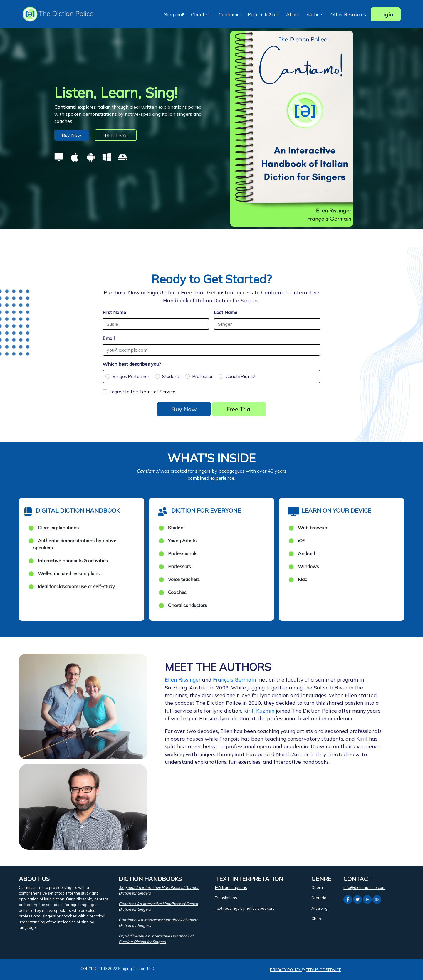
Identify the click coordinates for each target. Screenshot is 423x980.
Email (109, 338)
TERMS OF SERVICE (324, 970)
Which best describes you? (132, 364)
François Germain (234, 679)
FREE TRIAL (116, 135)
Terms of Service (157, 392)
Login (386, 14)
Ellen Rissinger (183, 679)
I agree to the (142, 392)
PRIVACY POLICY (286, 970)
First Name (114, 312)
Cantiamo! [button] (230, 14)
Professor (202, 376)
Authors (315, 14)
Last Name (226, 312)
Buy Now (72, 135)
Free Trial (239, 409)
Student (171, 376)
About (293, 14)
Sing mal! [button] (174, 14)
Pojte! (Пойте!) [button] (263, 14)
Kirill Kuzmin (259, 711)
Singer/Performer (131, 376)
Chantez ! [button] (201, 14)
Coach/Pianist (241, 376)
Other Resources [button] (348, 14)
